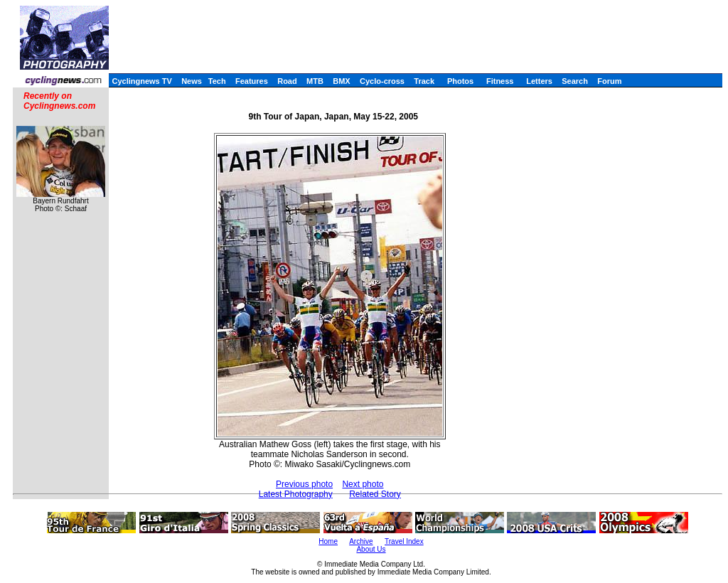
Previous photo (304, 484)
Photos (460, 81)
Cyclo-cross (382, 81)
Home (328, 541)
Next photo (363, 484)
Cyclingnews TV (141, 81)
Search (575, 81)
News (192, 81)
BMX (341, 81)
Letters (539, 81)
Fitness (500, 81)
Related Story (375, 494)
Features (252, 81)
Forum (609, 81)
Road (287, 81)
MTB (315, 81)
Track (424, 81)
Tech (217, 81)
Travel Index (404, 541)
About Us (371, 549)
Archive (361, 541)
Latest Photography (296, 494)
